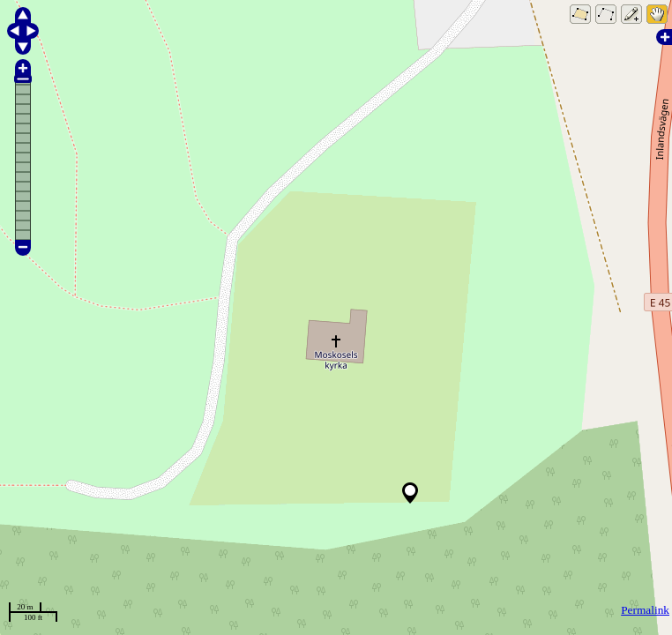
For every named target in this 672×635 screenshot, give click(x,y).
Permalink (645, 610)
